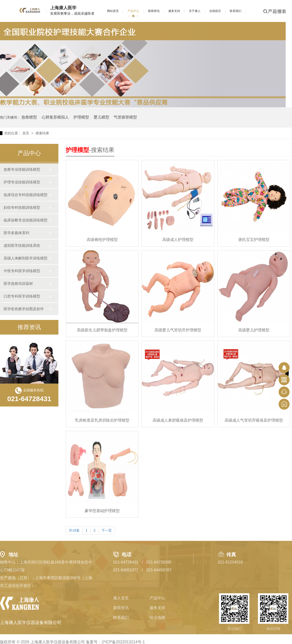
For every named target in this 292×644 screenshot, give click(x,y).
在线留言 (215, 11)
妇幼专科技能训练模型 (22, 207)
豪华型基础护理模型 (102, 511)
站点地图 (157, 618)
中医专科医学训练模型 (22, 271)
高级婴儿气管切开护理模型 (178, 330)
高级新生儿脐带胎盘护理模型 (102, 330)
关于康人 (195, 11)
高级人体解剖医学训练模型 (26, 258)
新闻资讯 (154, 11)
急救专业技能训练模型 (22, 169)
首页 (26, 133)
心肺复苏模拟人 (55, 117)
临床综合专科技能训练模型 (26, 195)
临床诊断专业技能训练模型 (26, 220)
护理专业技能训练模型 (22, 182)
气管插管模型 (125, 117)
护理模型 (81, 117)
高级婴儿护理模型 (254, 330)
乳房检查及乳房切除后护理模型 (102, 420)
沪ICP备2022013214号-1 (123, 642)
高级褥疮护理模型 (102, 240)
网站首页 (113, 11)
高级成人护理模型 (178, 240)
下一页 (107, 530)
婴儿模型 (101, 117)
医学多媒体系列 (16, 233)
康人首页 (121, 598)
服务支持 (174, 11)
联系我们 (236, 11)
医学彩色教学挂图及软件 (24, 309)
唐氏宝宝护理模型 (254, 240)
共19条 (74, 530)
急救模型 (29, 117)
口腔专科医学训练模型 (22, 296)
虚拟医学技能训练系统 (22, 245)
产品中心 (133, 11)
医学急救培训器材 (18, 283)
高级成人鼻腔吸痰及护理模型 (178, 420)
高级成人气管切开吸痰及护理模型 (254, 420)
